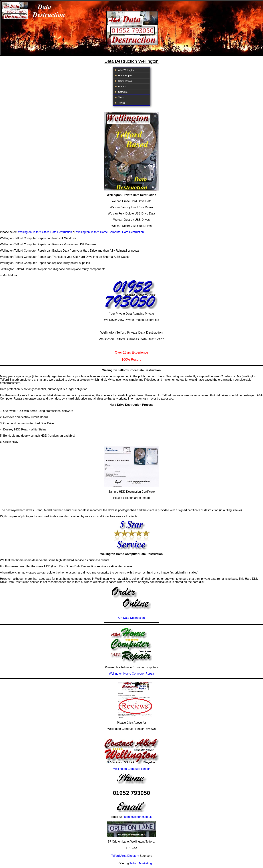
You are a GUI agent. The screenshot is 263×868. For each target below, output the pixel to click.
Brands (122, 86)
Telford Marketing (141, 863)
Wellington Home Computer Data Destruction (132, 554)
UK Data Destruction (131, 618)
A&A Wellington (126, 70)
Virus (121, 97)
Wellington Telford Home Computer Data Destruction (110, 232)
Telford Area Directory (125, 856)
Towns (122, 103)
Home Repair (125, 76)
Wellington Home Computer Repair (131, 674)
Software (123, 92)
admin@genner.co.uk (138, 817)
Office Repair (125, 81)
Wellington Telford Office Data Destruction (45, 232)
